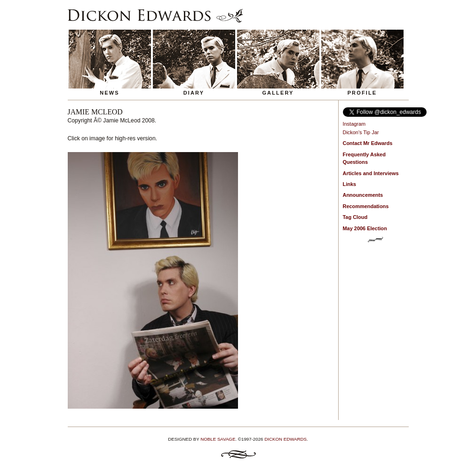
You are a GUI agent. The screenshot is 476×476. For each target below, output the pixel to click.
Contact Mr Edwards (368, 143)
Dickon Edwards (286, 439)
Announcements (363, 195)
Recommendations (366, 206)
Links (350, 184)
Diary (194, 93)
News (110, 93)
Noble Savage (218, 439)
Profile (362, 93)
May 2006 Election (365, 228)
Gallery (278, 93)
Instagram (354, 124)
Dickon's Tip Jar (361, 132)
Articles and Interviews (371, 173)
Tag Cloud (355, 217)
